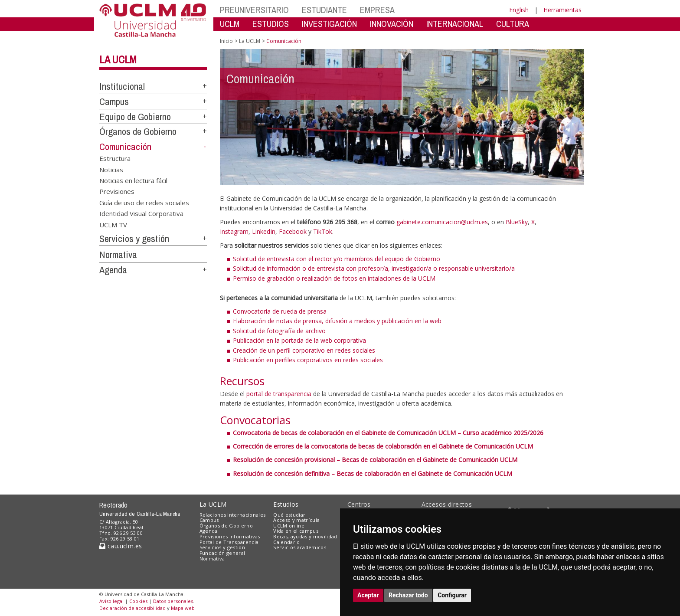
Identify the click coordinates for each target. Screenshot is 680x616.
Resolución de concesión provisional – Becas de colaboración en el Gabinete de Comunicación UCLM (375, 460)
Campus (114, 102)
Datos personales (173, 601)
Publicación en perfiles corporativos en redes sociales (308, 360)
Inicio (226, 41)
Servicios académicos (300, 547)
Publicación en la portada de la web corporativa (299, 340)
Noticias (111, 169)
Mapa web (183, 608)
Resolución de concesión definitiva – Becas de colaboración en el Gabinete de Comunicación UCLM (373, 473)
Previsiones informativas (230, 536)
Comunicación (125, 147)
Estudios (286, 504)
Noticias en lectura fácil (133, 180)
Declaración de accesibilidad (132, 608)
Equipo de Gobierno (135, 117)
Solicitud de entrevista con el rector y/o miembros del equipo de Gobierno (337, 259)
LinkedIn (264, 231)
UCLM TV (113, 224)
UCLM (230, 24)
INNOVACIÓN (392, 24)
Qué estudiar (289, 515)
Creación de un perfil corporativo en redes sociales (304, 350)
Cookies (138, 601)
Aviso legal (111, 601)
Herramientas (562, 10)
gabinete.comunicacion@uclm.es (442, 222)
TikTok (323, 231)
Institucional (122, 86)
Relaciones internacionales (233, 515)
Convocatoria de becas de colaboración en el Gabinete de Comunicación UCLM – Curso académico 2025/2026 (388, 433)
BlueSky (517, 222)
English (519, 10)
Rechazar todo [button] (408, 595)
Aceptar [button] (368, 595)
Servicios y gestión (134, 239)
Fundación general (222, 553)
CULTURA (513, 24)
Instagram (234, 231)
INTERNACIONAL (455, 24)
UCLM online (289, 526)
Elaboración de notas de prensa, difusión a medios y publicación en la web (337, 321)
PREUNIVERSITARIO (254, 10)
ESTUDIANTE (324, 10)
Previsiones (117, 191)
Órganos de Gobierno (138, 131)
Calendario (286, 542)
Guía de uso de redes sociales (144, 202)
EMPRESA (377, 10)
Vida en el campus (296, 531)
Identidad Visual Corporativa (141, 213)
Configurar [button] (452, 595)
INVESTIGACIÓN (329, 24)
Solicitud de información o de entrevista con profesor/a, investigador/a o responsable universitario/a (374, 268)
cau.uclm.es (121, 546)
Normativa (118, 255)
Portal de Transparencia (229, 542)
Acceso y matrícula (296, 520)
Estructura (115, 158)
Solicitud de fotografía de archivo (279, 331)
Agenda (113, 270)
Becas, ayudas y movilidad (305, 536)
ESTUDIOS (271, 24)
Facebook (293, 231)
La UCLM (118, 59)
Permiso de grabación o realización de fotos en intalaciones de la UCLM (334, 278)
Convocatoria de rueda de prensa (280, 311)
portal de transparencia (279, 394)
